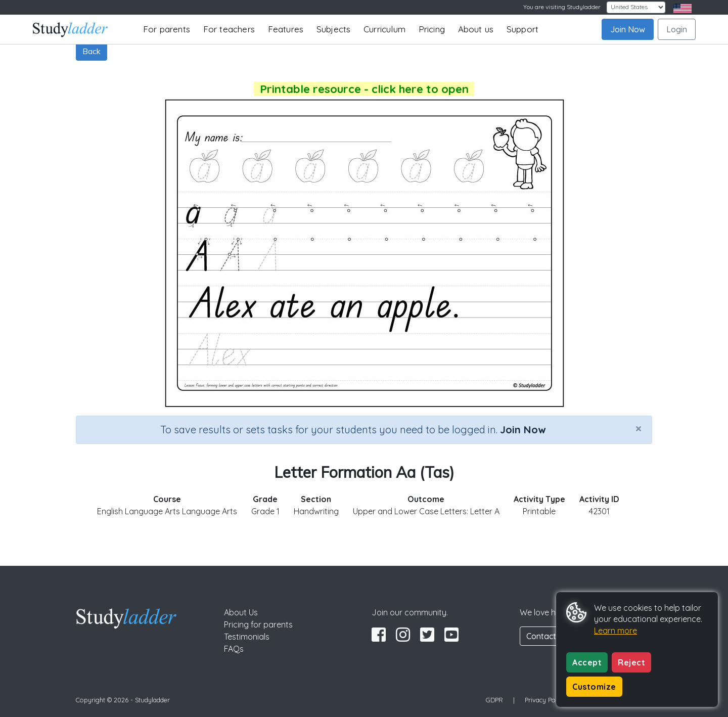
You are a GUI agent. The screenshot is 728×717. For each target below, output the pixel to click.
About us (476, 29)
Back (92, 51)
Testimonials (247, 637)
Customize (594, 687)
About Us (241, 612)
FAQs (234, 649)
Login (677, 29)
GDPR (494, 700)
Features (286, 29)
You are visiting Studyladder (562, 7)
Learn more (616, 631)
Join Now (628, 29)
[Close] (639, 428)
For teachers (229, 29)
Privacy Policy (545, 700)
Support (522, 29)
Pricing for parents (258, 624)
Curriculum (384, 29)
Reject (631, 662)
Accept (587, 662)
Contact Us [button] (547, 636)
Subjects (334, 29)
